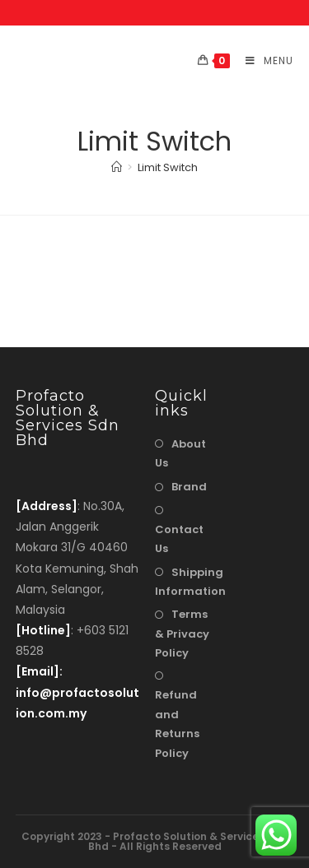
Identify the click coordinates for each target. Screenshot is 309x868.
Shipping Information (190, 582)
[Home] (117, 167)
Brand (189, 487)
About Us (180, 453)
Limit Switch (168, 167)
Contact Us (179, 539)
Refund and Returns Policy (177, 724)
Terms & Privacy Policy (182, 634)
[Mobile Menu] (263, 60)
